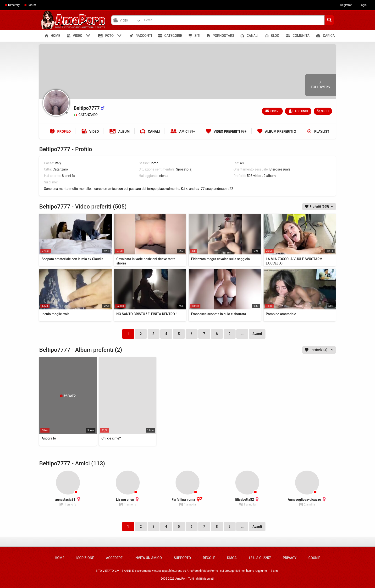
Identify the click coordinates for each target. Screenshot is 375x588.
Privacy (290, 558)
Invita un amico (148, 558)
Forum (32, 5)
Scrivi (273, 111)
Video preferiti (226, 132)
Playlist (318, 132)
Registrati (346, 5)
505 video (254, 176)
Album (120, 132)
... (242, 334)
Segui (323, 111)
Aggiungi (299, 111)
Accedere (114, 558)
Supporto (182, 558)
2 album (270, 176)
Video (90, 132)
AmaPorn (181, 579)
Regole (209, 558)
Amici (183, 132)
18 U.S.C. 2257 (260, 558)
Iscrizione (85, 558)
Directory (14, 5)
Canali (150, 132)
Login (363, 5)
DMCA (232, 558)
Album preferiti (277, 132)
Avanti (257, 334)
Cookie (314, 558)
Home (60, 558)
